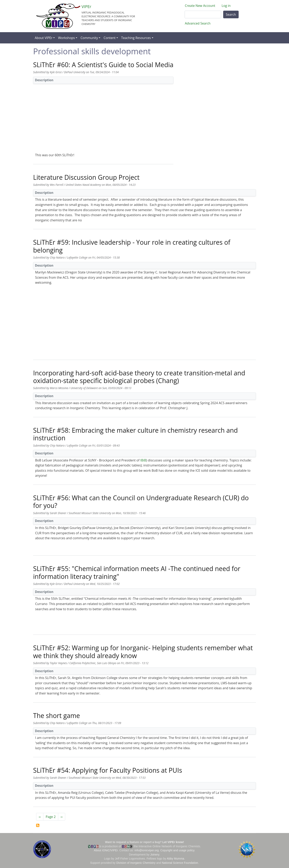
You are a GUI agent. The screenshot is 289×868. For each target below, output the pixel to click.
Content (110, 38)
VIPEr (86, 7)
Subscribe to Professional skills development (38, 825)
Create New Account (200, 6)
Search (231, 14)
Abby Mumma (176, 859)
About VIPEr (44, 38)
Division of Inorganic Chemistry (136, 863)
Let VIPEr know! (173, 842)
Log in (226, 6)
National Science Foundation (180, 863)
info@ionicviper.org (147, 850)
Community (89, 38)
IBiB (143, 460)
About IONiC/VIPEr (106, 850)
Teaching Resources (136, 38)
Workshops (66, 38)
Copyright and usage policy (177, 850)
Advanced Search (198, 23)
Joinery (155, 855)
